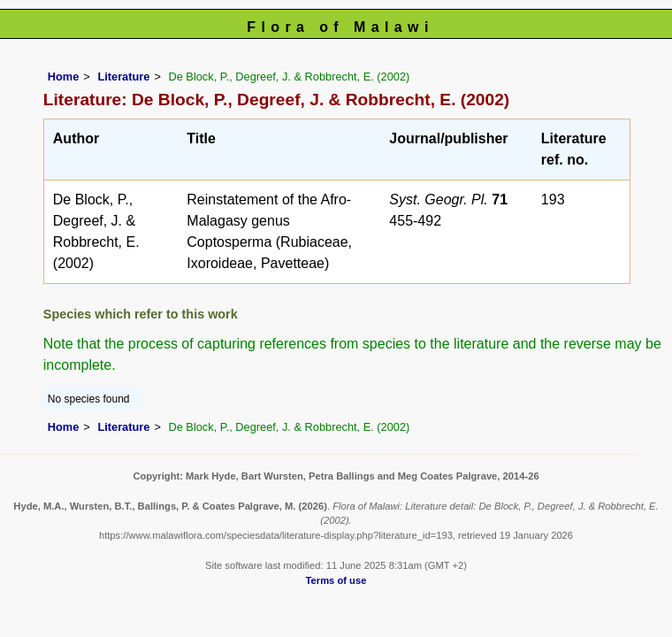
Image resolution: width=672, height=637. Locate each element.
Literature (123, 77)
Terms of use (336, 580)
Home (64, 77)
